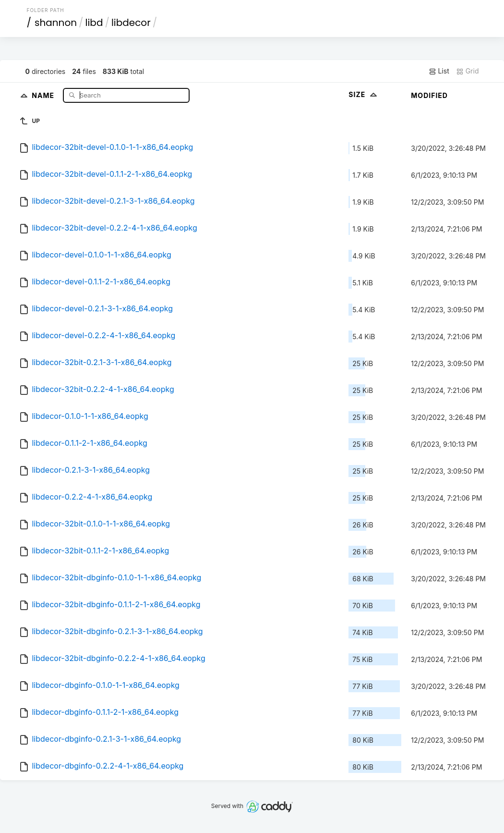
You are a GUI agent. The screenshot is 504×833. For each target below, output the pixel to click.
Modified (429, 95)
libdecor (131, 23)
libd (94, 23)
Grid (468, 71)
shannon (56, 23)
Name (44, 95)
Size (364, 94)
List (439, 71)
